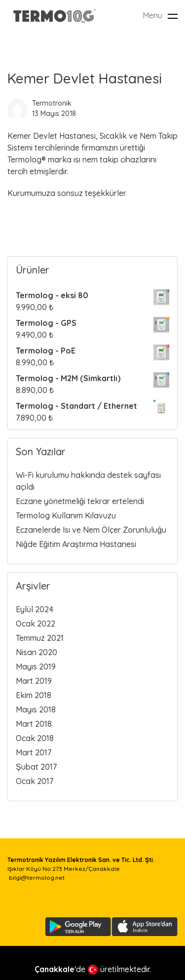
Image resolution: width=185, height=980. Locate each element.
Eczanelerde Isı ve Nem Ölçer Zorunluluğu (91, 530)
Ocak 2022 (36, 624)
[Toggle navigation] (173, 16)
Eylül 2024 (35, 609)
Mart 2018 (34, 724)
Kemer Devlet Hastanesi (85, 78)
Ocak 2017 (35, 781)
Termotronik (52, 103)
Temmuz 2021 (40, 638)
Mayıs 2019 (36, 666)
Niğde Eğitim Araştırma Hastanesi (76, 544)
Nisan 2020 (37, 652)
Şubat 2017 (36, 767)
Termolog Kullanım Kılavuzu (66, 515)
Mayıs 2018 (36, 709)
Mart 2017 (34, 752)
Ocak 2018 (35, 738)
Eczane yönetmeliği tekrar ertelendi (80, 501)
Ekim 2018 (34, 695)
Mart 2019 (34, 681)
